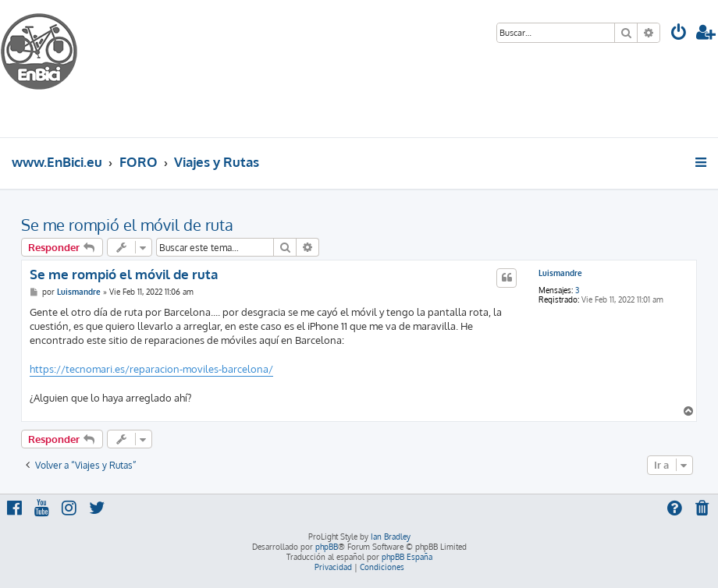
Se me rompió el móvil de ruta (127, 225)
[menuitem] (679, 34)
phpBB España (407, 557)
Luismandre (560, 273)
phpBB (327, 547)
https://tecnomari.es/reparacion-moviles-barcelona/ (151, 369)
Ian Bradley (391, 537)
